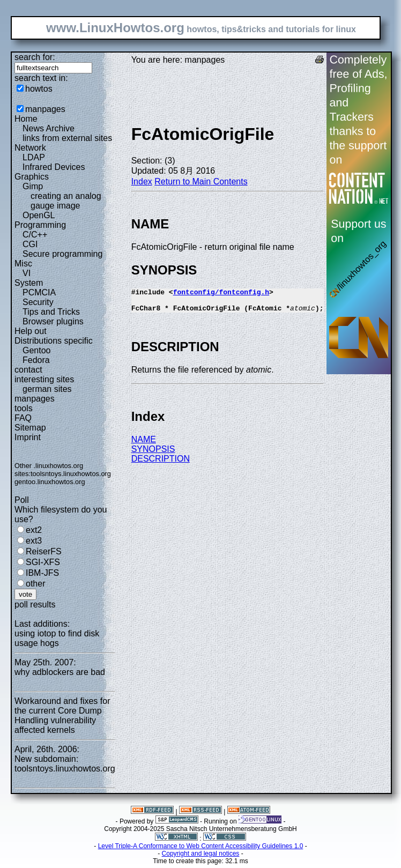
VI (27, 273)
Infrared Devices (54, 167)
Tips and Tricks (51, 312)
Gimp (33, 186)
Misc (23, 264)
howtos (39, 89)
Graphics (32, 177)
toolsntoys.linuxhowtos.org (71, 474)
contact (28, 370)
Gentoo (36, 350)
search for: (35, 57)
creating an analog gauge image (66, 201)
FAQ (23, 418)
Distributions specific (54, 341)
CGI (30, 244)
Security (38, 302)
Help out (31, 331)
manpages (45, 109)
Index (142, 181)
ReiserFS (44, 551)
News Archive (49, 128)
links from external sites (67, 138)
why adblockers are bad (60, 672)
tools (24, 408)
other (35, 584)
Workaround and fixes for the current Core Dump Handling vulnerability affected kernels (62, 715)
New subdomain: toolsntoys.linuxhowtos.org (65, 764)
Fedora (36, 360)
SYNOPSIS (153, 454)
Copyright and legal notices (201, 854)
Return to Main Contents (201, 181)
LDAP (34, 157)
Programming (40, 225)
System (29, 283)
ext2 (34, 530)
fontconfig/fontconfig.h (221, 293)
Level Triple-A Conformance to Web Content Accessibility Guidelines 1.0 (201, 846)
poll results (35, 604)
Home (26, 119)
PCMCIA (39, 292)
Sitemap (30, 428)
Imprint (28, 437)
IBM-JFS (42, 573)
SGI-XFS (43, 562)
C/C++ (35, 235)
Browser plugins (53, 321)
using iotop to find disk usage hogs (57, 638)
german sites (47, 389)
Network (30, 148)
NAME (144, 444)
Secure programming (62, 254)
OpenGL (39, 215)
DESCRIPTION (161, 463)
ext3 (34, 541)
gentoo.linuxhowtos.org (50, 482)
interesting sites (44, 379)
